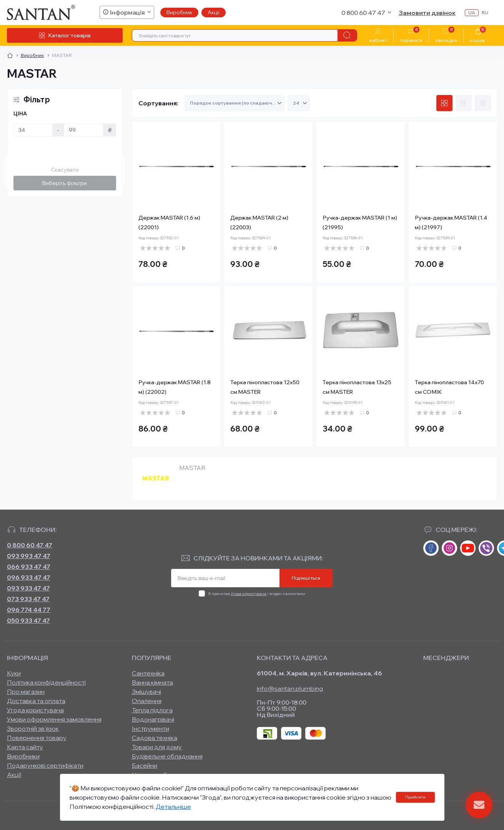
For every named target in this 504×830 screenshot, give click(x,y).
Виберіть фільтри (65, 183)
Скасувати (65, 170)
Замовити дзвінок (427, 13)
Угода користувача (249, 594)
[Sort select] (235, 103)
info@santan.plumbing (290, 688)
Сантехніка (148, 673)
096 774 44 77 (29, 610)
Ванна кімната (152, 682)
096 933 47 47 (29, 577)
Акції (214, 12)
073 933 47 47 (28, 599)
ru (485, 12)
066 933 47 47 (29, 567)
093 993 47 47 (29, 556)
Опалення (147, 701)
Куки (14, 673)
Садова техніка (155, 738)
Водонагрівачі (153, 719)
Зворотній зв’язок (33, 728)
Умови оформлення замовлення (54, 719)
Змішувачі (146, 692)
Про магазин (26, 692)
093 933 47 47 (28, 588)
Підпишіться (306, 578)
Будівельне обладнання (167, 756)
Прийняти (415, 797)
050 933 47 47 (28, 620)
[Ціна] (33, 130)
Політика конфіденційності (46, 682)
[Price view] (483, 103)
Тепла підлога (152, 710)
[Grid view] (444, 103)
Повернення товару (37, 738)
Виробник (179, 12)
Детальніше (173, 807)
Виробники (23, 756)
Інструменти (151, 728)
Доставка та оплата (36, 701)
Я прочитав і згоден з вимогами (257, 594)
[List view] (464, 103)
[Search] (347, 35)
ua (472, 12)
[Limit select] (299, 103)
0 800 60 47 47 (30, 545)
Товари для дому (157, 747)
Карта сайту (25, 747)
